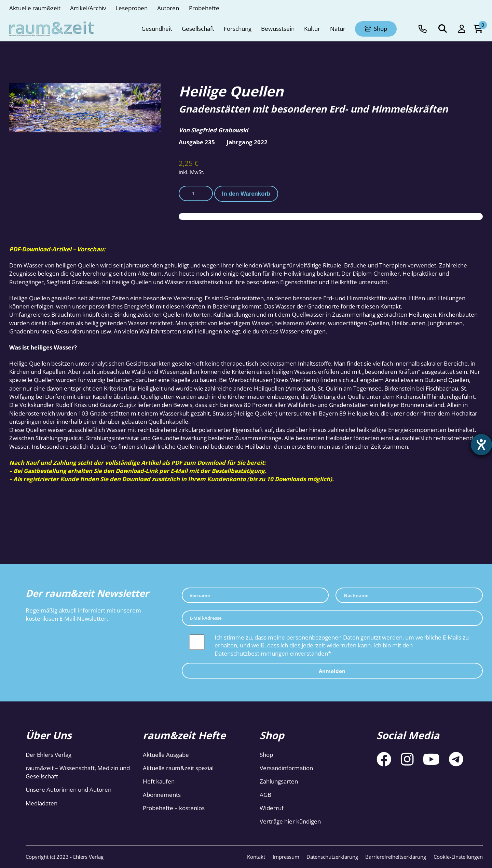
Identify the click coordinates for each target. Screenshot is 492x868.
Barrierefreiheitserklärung (396, 857)
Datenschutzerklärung (332, 857)
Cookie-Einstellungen (458, 857)
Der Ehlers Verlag (49, 755)
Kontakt (256, 857)
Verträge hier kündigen (290, 821)
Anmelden (332, 671)
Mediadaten (42, 803)
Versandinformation (286, 768)
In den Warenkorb (246, 194)
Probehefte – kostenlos (174, 808)
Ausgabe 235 (197, 142)
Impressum (286, 857)
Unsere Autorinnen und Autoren (69, 790)
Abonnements (162, 795)
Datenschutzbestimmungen (251, 653)
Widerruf (272, 808)
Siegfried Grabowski (220, 130)
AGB (265, 795)
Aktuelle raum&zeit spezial (178, 768)
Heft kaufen (159, 781)
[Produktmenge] (196, 193)
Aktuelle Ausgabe (166, 755)
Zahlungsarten (279, 781)
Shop (266, 755)
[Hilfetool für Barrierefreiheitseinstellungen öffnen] (481, 445)
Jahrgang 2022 (247, 142)
